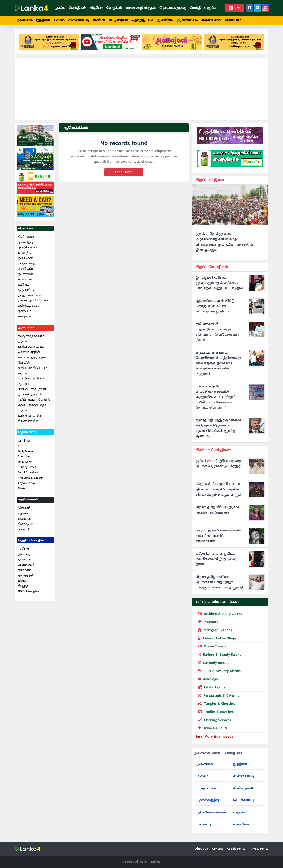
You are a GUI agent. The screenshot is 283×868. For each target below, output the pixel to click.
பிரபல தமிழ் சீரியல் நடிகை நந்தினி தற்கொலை (218, 512)
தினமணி (25, 572)
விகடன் (23, 582)
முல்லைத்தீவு (208, 802)
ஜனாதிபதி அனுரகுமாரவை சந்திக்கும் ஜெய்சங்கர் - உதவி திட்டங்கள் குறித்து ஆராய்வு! (218, 430)
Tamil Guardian (28, 474)
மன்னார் (204, 826)
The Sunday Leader (30, 479)
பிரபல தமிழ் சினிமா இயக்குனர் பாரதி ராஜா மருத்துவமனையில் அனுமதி (219, 584)
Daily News (25, 464)
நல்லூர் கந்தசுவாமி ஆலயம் (31, 340)
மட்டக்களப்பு (244, 802)
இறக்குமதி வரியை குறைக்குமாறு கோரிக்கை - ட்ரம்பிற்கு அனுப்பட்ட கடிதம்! (219, 285)
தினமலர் (24, 556)
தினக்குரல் (25, 525)
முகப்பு (60, 8)
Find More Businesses (215, 738)
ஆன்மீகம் (165, 20)
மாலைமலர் (26, 566)
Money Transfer (212, 648)
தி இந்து (23, 587)
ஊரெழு (24, 286)
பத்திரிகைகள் (28, 501)
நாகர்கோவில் (27, 249)
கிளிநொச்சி (243, 790)
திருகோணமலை (212, 814)
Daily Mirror (26, 453)
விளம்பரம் (233, 20)
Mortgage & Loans (214, 631)
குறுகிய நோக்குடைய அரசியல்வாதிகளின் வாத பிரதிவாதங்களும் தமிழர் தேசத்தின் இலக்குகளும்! (224, 244)
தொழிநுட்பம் (142, 20)
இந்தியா (43, 20)
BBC (21, 448)
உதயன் (23, 515)
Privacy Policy (259, 849)
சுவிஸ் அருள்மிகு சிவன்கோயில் (30, 420)
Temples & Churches (216, 705)
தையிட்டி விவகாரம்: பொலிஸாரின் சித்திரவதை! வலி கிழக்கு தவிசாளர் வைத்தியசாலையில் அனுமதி (218, 365)
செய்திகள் (78, 8)
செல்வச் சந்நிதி (29, 354)
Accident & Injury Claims (219, 615)
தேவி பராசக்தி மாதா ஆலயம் (32, 409)
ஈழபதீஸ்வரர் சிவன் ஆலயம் (31, 383)
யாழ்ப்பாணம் (208, 790)
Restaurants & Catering (218, 697)
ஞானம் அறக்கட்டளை (33, 302)
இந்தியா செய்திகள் (32, 542)
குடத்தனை (26, 276)
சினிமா (99, 20)
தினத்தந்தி (25, 577)
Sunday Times (27, 469)
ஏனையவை (211, 20)
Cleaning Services (213, 721)
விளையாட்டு (79, 20)
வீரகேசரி (24, 509)
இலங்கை (25, 20)
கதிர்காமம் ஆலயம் (31, 348)
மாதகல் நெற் (27, 265)
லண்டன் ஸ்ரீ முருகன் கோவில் (33, 362)
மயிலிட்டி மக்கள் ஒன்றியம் (29, 310)
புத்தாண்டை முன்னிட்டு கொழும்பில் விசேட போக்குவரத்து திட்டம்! (215, 308)
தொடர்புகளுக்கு (173, 8)
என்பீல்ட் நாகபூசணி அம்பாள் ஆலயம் (32, 393)
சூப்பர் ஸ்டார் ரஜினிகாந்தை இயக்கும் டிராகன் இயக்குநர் (219, 465)
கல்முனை (25, 318)
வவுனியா (241, 826)
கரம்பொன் (26, 281)
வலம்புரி (24, 531)
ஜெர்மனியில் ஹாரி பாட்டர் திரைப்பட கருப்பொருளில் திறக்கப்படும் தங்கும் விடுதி (218, 491)
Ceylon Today (27, 485)
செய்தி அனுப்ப (203, 8)
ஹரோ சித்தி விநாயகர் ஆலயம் (34, 372)
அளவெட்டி (26, 270)
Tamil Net (24, 442)
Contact (217, 849)
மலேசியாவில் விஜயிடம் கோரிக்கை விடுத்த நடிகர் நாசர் (216, 561)
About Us (202, 849)
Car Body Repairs (213, 664)
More (21, 490)
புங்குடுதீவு (25, 244)
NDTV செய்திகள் (29, 593)
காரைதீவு (24, 254)
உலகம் (59, 20)
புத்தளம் (240, 814)
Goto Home (124, 174)
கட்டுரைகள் (118, 20)
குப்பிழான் (25, 260)
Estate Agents (211, 689)
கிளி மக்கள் (26, 239)
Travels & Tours (212, 729)
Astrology (207, 680)
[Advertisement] (141, 90)
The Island (25, 458)
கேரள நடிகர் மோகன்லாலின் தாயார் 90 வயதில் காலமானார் (219, 538)
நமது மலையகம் (29, 297)
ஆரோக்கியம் (187, 20)
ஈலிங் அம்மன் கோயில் (34, 401)
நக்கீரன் (23, 550)
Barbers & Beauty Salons (219, 656)
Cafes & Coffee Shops (216, 640)
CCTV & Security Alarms (218, 672)
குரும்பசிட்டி (26, 292)
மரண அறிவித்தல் (141, 8)
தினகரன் (24, 520)
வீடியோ (96, 8)
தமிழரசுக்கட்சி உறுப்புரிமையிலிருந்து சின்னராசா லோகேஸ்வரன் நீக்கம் (218, 334)
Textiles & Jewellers (215, 713)
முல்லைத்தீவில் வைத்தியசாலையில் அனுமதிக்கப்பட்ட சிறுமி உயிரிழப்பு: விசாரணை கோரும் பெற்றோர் (215, 399)
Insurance (207, 623)
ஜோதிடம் (114, 8)
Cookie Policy (236, 849)
